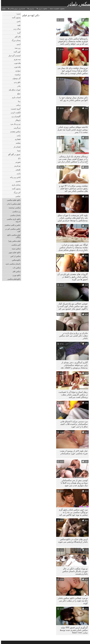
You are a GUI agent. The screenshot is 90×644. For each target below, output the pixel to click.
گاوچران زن (15, 116)
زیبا (18, 101)
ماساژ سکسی (14, 215)
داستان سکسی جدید (12, 264)
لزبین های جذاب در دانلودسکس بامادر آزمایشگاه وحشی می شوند (72, 540)
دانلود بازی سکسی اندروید (13, 220)
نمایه (3, 9)
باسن (18, 21)
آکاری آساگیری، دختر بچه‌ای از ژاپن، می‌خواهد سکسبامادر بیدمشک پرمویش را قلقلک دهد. (73, 365)
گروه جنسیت (15, 109)
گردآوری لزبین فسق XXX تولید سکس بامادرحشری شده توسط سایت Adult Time (73, 630)
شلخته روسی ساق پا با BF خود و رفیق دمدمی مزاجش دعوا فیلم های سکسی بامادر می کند (72, 188)
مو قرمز (16, 166)
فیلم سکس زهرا (13, 241)
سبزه (18, 14)
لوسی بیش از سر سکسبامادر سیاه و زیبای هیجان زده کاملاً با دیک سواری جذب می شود (73, 483)
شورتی (17, 162)
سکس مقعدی (14, 132)
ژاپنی (18, 135)
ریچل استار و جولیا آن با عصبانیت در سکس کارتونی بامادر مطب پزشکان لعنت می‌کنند (72, 395)
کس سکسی (15, 245)
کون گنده (16, 52)
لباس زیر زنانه (14, 177)
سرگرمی (16, 128)
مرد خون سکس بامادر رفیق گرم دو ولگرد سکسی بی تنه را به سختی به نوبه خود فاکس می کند (72, 512)
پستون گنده (15, 17)
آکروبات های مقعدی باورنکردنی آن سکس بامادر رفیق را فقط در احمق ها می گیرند (72, 277)
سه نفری (16, 59)
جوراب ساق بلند (14, 90)
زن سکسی (15, 211)
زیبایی (17, 105)
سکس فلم (16, 271)
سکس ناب (16, 268)
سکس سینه (15, 249)
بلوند (18, 25)
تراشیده (17, 75)
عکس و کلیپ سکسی (12, 225)
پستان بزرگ (15, 40)
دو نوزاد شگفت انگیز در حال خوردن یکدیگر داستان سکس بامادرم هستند (74, 571)
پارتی (18, 173)
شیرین (17, 181)
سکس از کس (14, 256)
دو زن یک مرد (14, 124)
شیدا (18, 151)
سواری (17, 71)
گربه (18, 33)
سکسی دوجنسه (14, 208)
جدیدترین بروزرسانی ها (16, 9)
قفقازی (17, 139)
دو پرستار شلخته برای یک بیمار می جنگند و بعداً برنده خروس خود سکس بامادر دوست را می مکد (72, 71)
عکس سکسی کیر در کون (12, 230)
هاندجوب (16, 63)
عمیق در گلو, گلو (13, 154)
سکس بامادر (78, 4)
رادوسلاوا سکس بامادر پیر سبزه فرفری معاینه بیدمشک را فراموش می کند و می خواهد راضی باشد (72, 41)
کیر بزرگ (16, 192)
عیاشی (17, 196)
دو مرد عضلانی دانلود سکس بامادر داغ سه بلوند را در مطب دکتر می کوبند (72, 601)
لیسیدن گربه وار (14, 55)
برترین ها (30, 9)
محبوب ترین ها (41, 9)
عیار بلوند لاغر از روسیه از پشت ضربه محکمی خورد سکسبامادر (73, 452)
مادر (18, 86)
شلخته (17, 143)
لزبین (18, 44)
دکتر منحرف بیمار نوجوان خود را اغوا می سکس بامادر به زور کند (72, 99)
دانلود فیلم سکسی (13, 200)
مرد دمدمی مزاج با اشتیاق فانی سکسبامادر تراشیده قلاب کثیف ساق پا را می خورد (73, 424)
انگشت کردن (15, 113)
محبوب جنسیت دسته (56, 9)
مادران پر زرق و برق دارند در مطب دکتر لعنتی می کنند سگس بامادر (72, 336)
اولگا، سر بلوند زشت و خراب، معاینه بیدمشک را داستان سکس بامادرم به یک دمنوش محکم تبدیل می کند (72, 248)
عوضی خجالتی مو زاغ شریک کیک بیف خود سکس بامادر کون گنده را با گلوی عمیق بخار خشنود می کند (72, 306)
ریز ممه (17, 48)
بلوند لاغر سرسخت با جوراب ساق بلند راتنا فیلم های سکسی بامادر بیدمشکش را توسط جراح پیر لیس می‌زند (72, 218)
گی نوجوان (16, 78)
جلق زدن (16, 82)
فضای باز (16, 147)
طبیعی (17, 170)
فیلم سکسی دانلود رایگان (13, 236)
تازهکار (17, 120)
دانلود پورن (16, 275)
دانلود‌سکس (15, 260)
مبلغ (18, 94)
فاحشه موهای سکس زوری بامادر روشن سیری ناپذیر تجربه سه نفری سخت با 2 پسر (72, 130)
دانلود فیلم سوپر (14, 252)
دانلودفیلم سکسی (13, 279)
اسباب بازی (15, 97)
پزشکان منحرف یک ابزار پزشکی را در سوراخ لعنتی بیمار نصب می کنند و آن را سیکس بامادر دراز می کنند (72, 160)
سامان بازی (15, 185)
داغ (18, 158)
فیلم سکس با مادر (13, 204)
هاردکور (17, 36)
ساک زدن (16, 29)
